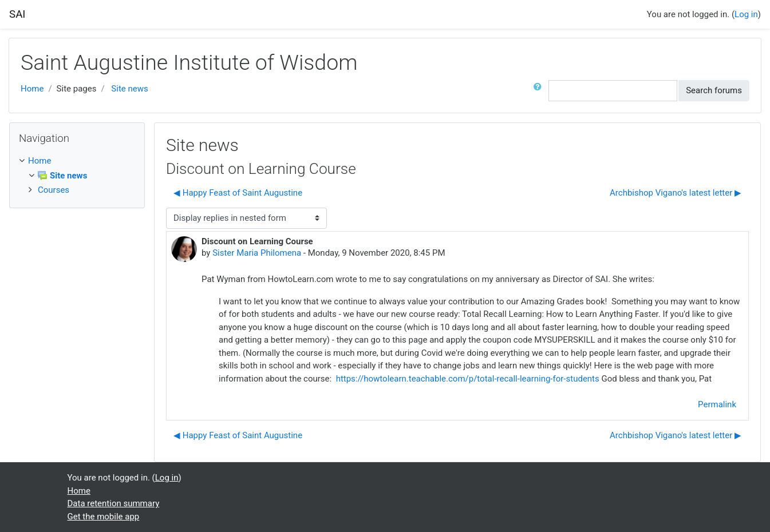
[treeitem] (77, 161)
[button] (540, 91)
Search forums (714, 90)
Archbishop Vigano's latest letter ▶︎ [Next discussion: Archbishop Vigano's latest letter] (676, 193)
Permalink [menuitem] (717, 404)
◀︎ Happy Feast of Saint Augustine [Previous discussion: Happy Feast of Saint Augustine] (238, 193)
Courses (54, 190)
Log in (746, 14)
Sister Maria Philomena (257, 253)
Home (32, 89)
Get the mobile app (104, 517)
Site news (129, 89)
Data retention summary (114, 503)
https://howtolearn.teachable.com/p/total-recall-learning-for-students (469, 379)
